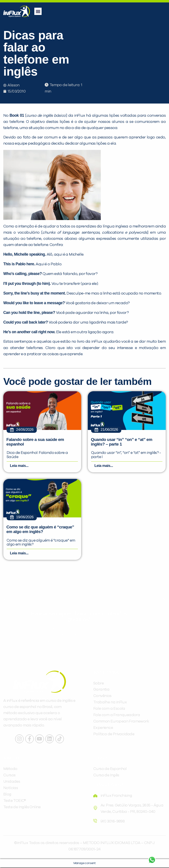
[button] (38, 11)
